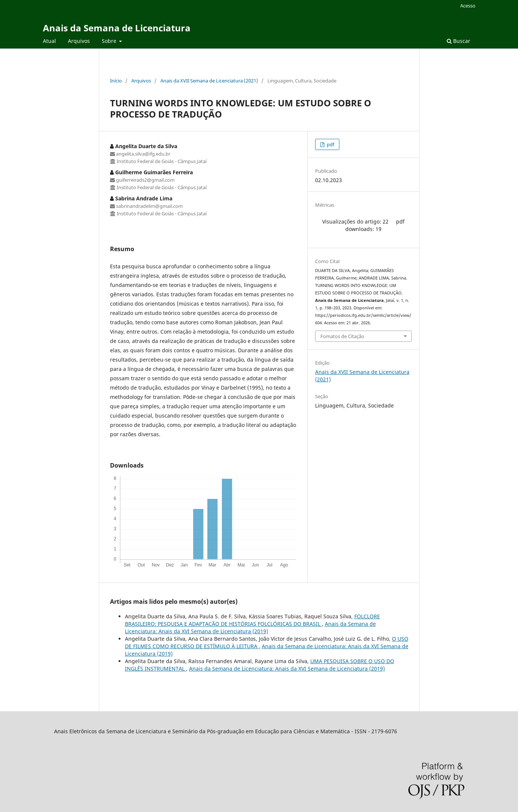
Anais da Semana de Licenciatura (117, 28)
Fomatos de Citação (342, 336)
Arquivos (79, 41)
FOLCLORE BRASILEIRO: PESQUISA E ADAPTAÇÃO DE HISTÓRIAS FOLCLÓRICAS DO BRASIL (252, 620)
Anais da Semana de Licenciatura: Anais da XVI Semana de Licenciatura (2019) (250, 627)
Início (116, 81)
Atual (49, 41)
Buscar (459, 41)
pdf (330, 144)
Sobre (110, 41)
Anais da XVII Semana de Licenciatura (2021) (209, 81)
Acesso (468, 6)
